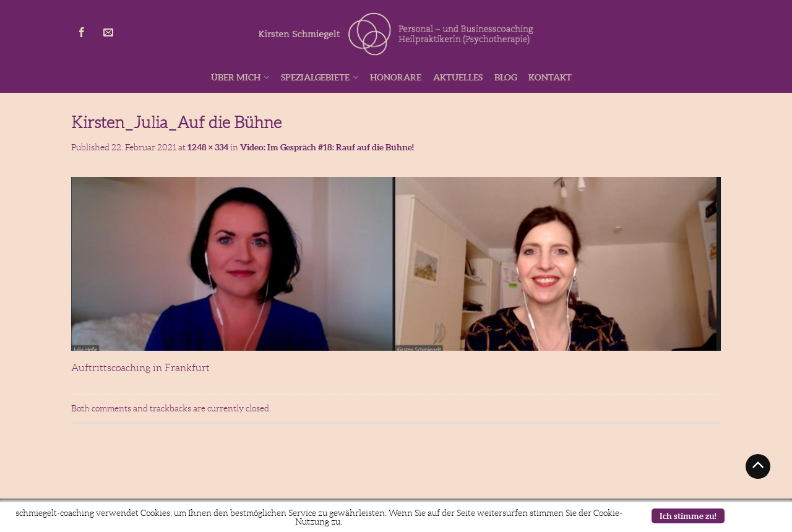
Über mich (236, 77)
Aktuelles (458, 77)
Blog (506, 77)
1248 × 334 (208, 147)
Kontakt (550, 77)
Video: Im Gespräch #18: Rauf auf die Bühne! (327, 147)
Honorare (396, 77)
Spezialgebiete (315, 77)
